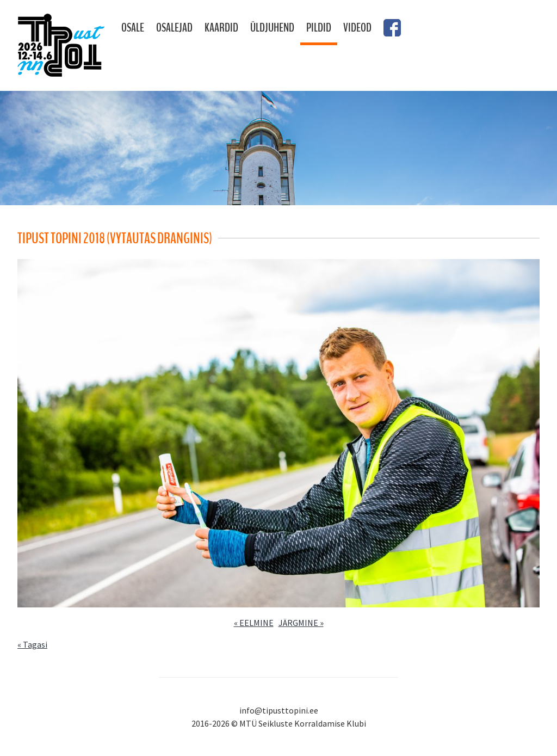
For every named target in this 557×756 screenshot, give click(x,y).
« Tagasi (32, 644)
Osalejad (174, 28)
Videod (357, 28)
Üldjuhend (272, 28)
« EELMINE (254, 623)
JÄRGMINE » (301, 623)
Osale (133, 28)
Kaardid (221, 28)
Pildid (319, 28)
